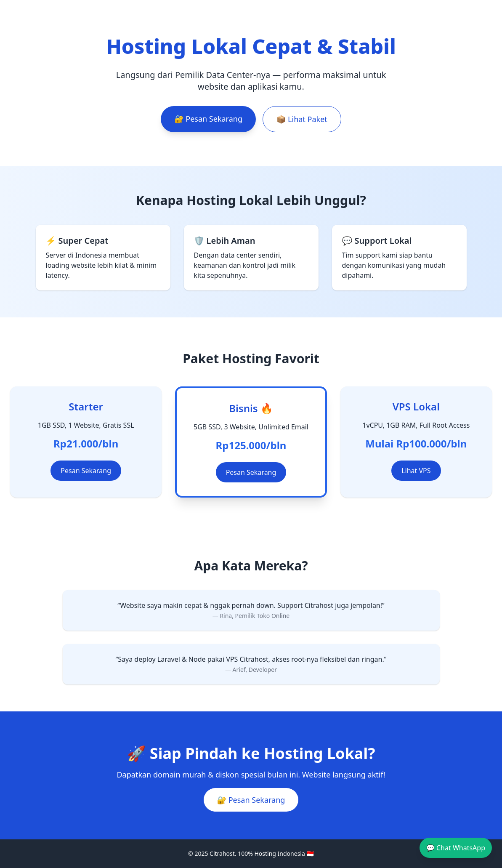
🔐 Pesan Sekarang (208, 119)
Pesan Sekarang (86, 471)
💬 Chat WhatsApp (456, 848)
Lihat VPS (416, 471)
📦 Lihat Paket (302, 119)
